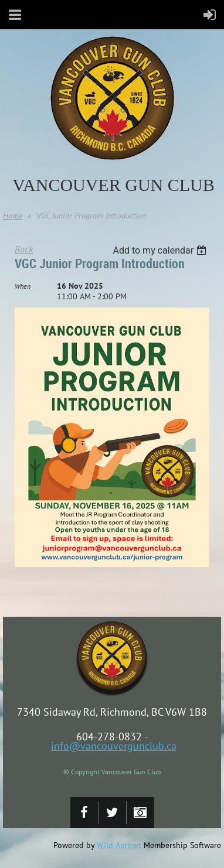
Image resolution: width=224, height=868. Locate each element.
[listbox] (161, 250)
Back (24, 249)
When (23, 286)
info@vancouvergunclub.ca (114, 746)
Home (13, 216)
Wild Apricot (119, 845)
